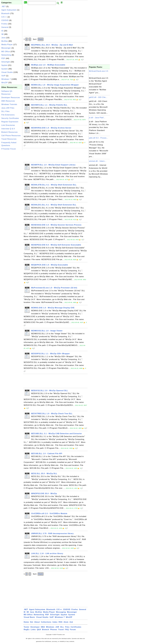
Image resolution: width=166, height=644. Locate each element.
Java (3, 38)
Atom (66, 622)
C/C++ (4, 17)
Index (55, 622)
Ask (71, 622)
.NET (4, 7)
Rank (41, 39)
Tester (27, 627)
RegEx (27, 630)
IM (2, 34)
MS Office (6, 52)
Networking (6, 55)
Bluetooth (6, 13)
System (5, 69)
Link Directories (8, 125)
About (37, 622)
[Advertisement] (12, 183)
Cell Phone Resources (11, 136)
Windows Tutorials (9, 104)
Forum (73, 630)
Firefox (4, 24)
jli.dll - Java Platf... (97, 118)
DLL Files (5, 111)
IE (2, 31)
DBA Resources (8, 101)
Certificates (76, 627)
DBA (43, 627)
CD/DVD (5, 20)
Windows (50, 627)
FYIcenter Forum (9, 149)
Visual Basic (29, 617)
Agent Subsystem (9, 10)
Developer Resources (11, 98)
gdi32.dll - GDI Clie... (98, 97)
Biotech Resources (9, 132)
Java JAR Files (8, 108)
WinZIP (5, 83)
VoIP (3, 76)
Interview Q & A (8, 129)
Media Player (7, 45)
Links (33, 630)
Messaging (61, 612)
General (5, 27)
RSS (61, 622)
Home (26, 622)
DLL (62, 627)
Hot (32, 622)
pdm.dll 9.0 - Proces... (99, 138)
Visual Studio (7, 72)
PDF (3, 58)
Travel (61, 630)
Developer (35, 627)
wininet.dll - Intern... (98, 161)
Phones (54, 630)
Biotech (46, 630)
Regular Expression (10, 122)
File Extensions (8, 115)
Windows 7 (6, 79)
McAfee (5, 41)
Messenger (6, 48)
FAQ (67, 630)
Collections (46, 622)
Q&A (39, 630)
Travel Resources (9, 139)
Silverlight (6, 62)
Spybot (4, 65)
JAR (57, 627)
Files (67, 627)
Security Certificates (10, 118)
